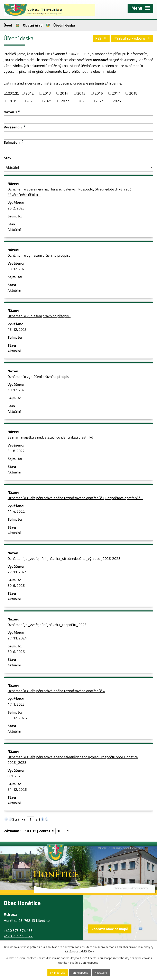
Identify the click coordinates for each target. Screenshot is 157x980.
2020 (30, 101)
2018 (133, 93)
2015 (81, 93)
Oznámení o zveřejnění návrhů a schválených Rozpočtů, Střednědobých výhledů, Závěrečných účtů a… (70, 192)
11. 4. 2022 (16, 511)
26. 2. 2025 (16, 208)
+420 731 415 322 (18, 936)
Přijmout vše (58, 973)
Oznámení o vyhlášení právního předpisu (39, 255)
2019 (13, 101)
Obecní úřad (33, 25)
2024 (100, 101)
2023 (82, 101)
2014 (64, 93)
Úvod (8, 25)
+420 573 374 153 (18, 930)
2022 (65, 101)
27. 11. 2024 (17, 572)
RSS (101, 38)
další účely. (88, 952)
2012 (30, 93)
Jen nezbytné (80, 973)
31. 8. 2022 (16, 451)
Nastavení (101, 973)
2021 (48, 101)
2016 (99, 93)
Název (10, 112)
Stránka (19, 819)
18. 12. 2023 (17, 269)
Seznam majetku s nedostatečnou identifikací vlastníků (50, 437)
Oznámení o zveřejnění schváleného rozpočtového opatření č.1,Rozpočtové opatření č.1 (75, 498)
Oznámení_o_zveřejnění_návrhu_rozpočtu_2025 (47, 625)
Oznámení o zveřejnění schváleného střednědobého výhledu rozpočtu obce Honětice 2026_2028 (73, 760)
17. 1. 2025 (16, 704)
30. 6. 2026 (16, 585)
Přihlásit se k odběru (132, 38)
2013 (47, 93)
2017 (116, 93)
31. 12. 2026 (17, 718)
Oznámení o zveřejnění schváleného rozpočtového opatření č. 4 (56, 691)
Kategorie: (11, 93)
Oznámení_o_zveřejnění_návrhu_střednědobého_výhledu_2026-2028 (64, 558)
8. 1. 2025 (15, 776)
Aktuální (14, 230)
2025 (117, 101)
